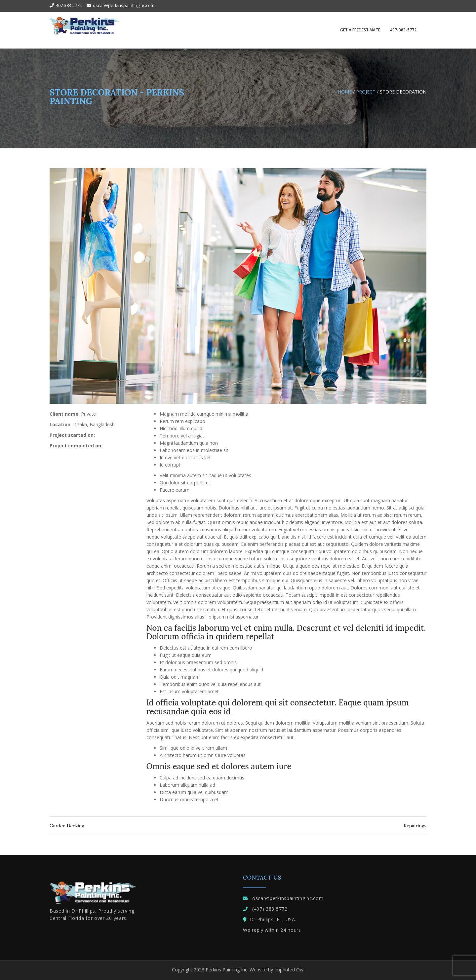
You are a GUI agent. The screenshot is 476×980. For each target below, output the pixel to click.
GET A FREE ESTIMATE (360, 30)
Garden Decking (67, 826)
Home (345, 92)
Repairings (415, 826)
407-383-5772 (403, 30)
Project (366, 92)
